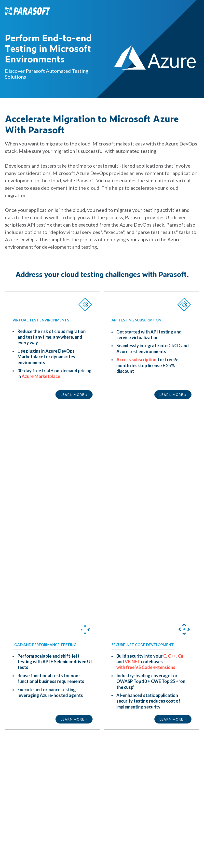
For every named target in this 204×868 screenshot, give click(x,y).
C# (181, 445)
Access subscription (137, 360)
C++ (172, 445)
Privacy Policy (141, 682)
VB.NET (132, 451)
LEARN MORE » (74, 394)
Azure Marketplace (41, 376)
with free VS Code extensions (146, 457)
